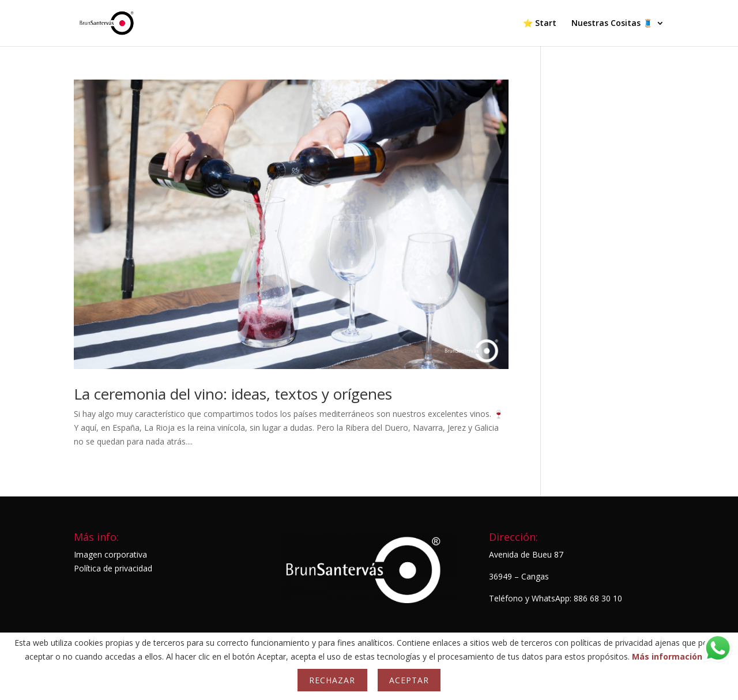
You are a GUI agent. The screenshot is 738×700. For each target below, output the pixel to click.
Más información (667, 656)
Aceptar (409, 680)
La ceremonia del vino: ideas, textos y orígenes (233, 394)
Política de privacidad (113, 568)
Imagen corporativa (110, 554)
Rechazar (332, 680)
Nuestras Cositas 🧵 (612, 24)
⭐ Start (540, 24)
